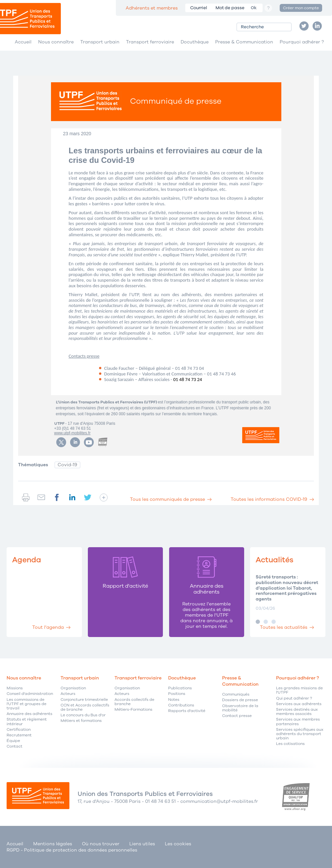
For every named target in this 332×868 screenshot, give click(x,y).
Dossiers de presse (240, 700)
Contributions (181, 705)
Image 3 (274, 622)
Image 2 (266, 622)
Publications (180, 688)
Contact (14, 746)
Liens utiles (142, 844)
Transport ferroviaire (150, 42)
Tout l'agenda (48, 627)
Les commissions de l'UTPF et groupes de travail (26, 704)
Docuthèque (195, 42)
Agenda (27, 560)
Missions (15, 688)
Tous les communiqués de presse (167, 499)
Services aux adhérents (299, 704)
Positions (177, 694)
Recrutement (19, 735)
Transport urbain (100, 42)
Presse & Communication (244, 42)
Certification (19, 730)
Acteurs (68, 694)
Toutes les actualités (284, 627)
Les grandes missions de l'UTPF (299, 690)
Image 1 (258, 622)
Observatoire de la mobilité (240, 708)
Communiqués (236, 694)
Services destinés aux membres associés (297, 712)
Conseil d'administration (30, 694)
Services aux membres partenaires (298, 722)
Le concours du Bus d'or (83, 715)
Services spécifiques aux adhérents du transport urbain (300, 734)
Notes (174, 700)
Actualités (275, 560)
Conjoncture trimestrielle (84, 700)
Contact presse (237, 716)
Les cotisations (290, 744)
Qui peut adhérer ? (294, 698)
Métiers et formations (81, 721)
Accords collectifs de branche (134, 702)
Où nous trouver (101, 844)
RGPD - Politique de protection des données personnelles (72, 850)
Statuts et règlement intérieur (27, 722)
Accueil (23, 42)
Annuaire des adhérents (29, 714)
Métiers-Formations (133, 710)
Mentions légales (53, 844)
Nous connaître (56, 42)
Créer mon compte (301, 8)
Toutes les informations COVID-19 (269, 499)
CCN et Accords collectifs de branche (85, 707)
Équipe (13, 741)
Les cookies (178, 844)
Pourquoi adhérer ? (302, 42)
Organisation (73, 688)
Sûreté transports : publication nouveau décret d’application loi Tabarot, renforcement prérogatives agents (287, 588)
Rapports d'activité (187, 711)
